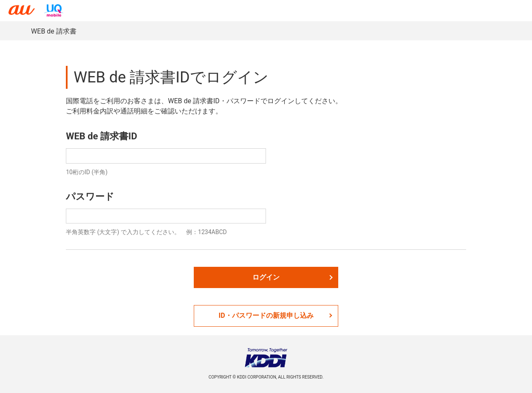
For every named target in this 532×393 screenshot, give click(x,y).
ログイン (293, 277)
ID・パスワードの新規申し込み (275, 315)
